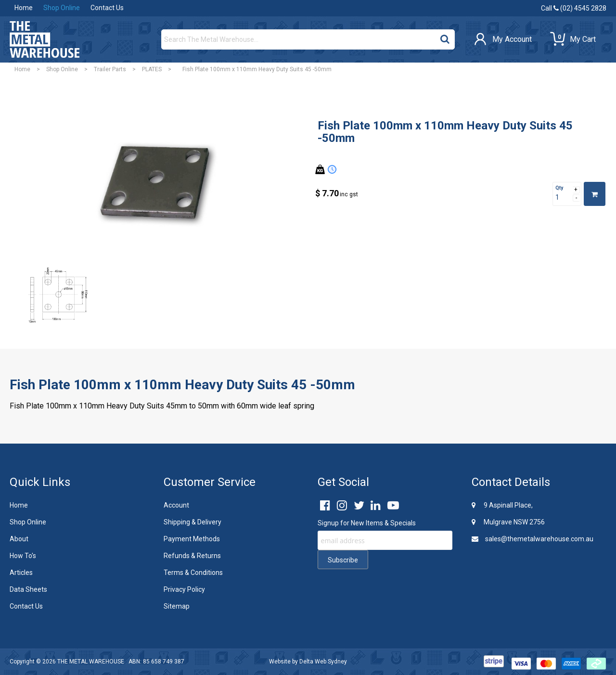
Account (176, 505)
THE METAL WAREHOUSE (91, 662)
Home (24, 8)
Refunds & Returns (192, 556)
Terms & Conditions (193, 573)
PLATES (152, 69)
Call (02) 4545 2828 (574, 8)
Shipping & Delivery (192, 522)
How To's (23, 556)
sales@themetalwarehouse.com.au (533, 539)
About (19, 539)
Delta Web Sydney (323, 662)
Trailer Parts (110, 69)
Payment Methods (192, 539)
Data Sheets (28, 589)
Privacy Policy (184, 589)
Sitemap (177, 606)
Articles (21, 573)
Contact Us (107, 8)
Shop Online (62, 8)
